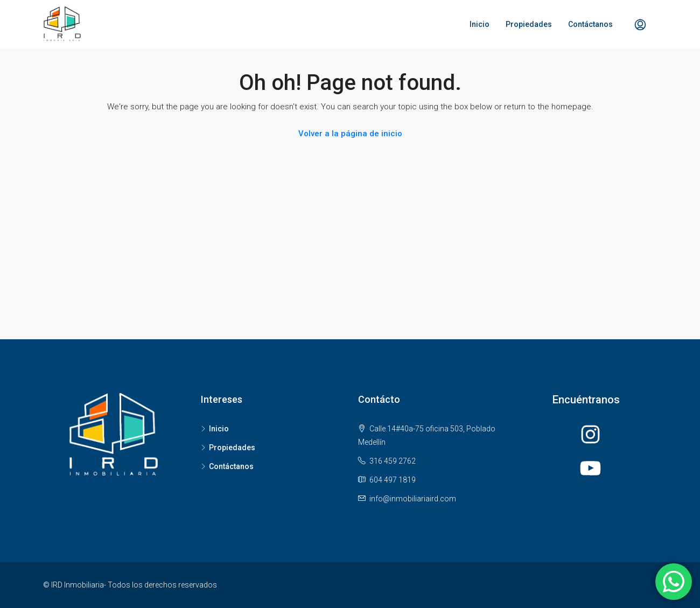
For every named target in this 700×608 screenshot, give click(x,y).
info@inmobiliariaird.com (413, 499)
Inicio (479, 24)
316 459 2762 (393, 461)
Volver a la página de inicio (350, 134)
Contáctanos (590, 24)
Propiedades (529, 24)
